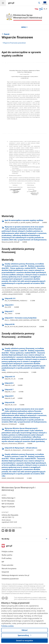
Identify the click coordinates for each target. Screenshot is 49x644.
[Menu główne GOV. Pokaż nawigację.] (3, 3)
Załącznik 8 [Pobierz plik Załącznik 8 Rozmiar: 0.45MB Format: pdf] (13, 397)
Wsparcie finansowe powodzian (15, 43)
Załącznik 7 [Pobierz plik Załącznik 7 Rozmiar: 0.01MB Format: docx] (14, 391)
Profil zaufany (7, 558)
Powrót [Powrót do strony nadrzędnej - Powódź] (7, 34)
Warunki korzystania (9, 568)
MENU (25, 27)
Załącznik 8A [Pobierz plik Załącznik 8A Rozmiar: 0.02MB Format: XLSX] (24, 325)
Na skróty (5, 539)
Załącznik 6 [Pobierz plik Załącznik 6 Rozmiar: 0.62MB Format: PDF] (12, 306)
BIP (3, 562)
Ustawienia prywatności (10, 579)
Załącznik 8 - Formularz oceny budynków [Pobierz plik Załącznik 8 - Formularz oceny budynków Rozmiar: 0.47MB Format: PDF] (26, 319)
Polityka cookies (7, 551)
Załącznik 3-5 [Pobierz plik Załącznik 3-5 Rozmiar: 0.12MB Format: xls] (14, 378)
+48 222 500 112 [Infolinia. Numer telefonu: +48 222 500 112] (8, 517)
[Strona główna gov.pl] (11, 3)
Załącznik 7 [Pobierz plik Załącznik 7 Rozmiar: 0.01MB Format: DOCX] (12, 312)
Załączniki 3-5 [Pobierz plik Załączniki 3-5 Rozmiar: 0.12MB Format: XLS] (20, 299)
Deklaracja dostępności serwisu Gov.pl (15, 575)
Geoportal (5, 572)
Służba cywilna (7, 555)
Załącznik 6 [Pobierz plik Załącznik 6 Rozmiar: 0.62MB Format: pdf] (13, 384)
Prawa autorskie (7, 565)
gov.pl (7, 546)
